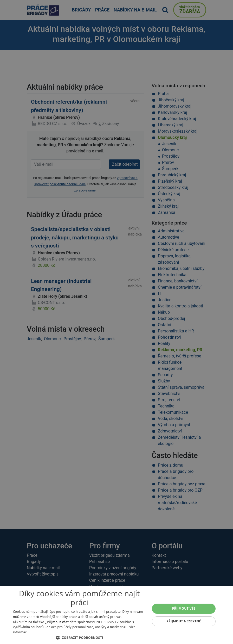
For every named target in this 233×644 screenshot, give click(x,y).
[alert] (116, 322)
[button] (79, 637)
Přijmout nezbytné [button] (184, 621)
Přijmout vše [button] (184, 608)
